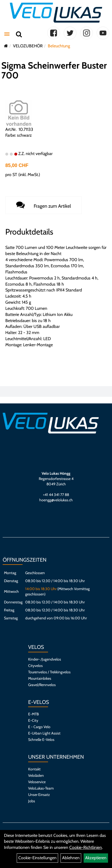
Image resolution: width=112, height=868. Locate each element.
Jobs (32, 801)
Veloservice (37, 782)
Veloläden (36, 775)
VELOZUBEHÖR (28, 46)
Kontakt (34, 769)
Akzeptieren (96, 858)
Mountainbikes (40, 678)
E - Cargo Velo (39, 727)
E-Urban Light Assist (44, 733)
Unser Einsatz (39, 795)
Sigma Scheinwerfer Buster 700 (54, 70)
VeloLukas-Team (41, 788)
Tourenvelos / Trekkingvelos (49, 672)
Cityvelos (35, 666)
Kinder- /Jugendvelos (45, 659)
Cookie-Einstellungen (37, 858)
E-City (33, 720)
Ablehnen (71, 858)
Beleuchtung (59, 46)
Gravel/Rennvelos (42, 685)
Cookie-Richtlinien (86, 847)
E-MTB (33, 714)
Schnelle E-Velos (41, 740)
